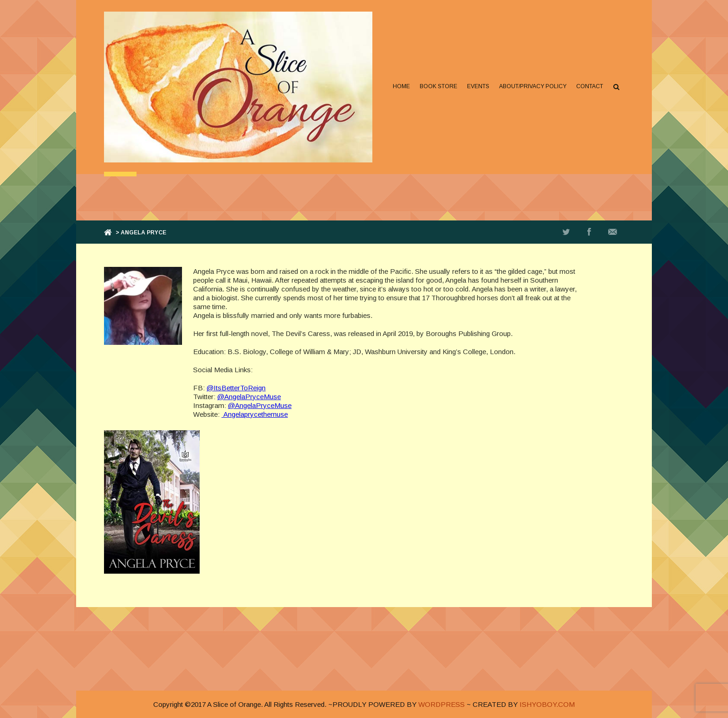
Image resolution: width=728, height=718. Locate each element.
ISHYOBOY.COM (547, 704)
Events (478, 86)
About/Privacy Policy (533, 86)
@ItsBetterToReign (236, 388)
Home (401, 86)
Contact (590, 86)
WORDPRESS (442, 704)
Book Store (439, 86)
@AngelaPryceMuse (249, 397)
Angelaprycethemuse (255, 414)
